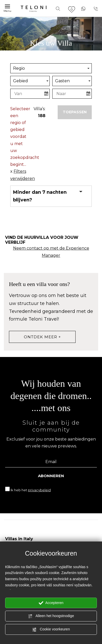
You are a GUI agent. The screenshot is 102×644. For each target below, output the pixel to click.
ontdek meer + (42, 337)
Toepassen (75, 112)
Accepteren (51, 603)
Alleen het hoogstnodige (51, 616)
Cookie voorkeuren (51, 629)
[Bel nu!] (96, 8)
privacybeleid (39, 490)
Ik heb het (31, 490)
